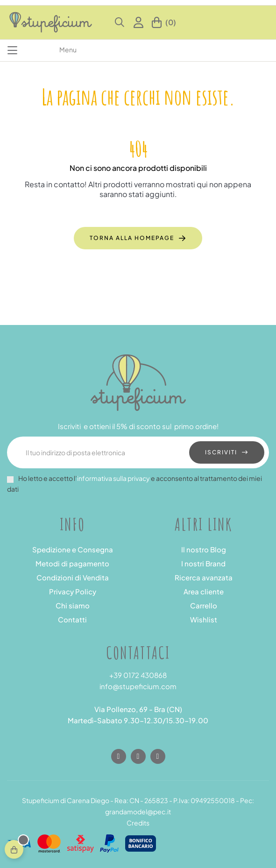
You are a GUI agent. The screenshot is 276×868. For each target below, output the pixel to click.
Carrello (204, 605)
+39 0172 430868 (138, 675)
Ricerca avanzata (204, 577)
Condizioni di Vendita (73, 577)
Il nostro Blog (204, 549)
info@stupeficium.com (138, 686)
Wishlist (204, 619)
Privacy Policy (73, 591)
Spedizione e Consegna (73, 549)
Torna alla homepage (132, 238)
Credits (138, 823)
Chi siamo (73, 605)
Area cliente (204, 591)
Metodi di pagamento (72, 563)
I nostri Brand (203, 563)
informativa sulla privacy (113, 478)
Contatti (72, 619)
